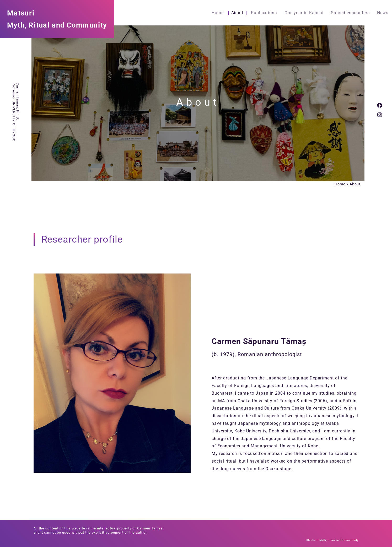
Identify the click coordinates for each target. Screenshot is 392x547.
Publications (264, 13)
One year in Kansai (304, 13)
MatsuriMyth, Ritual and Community (57, 19)
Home (218, 13)
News (383, 13)
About (237, 13)
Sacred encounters (350, 13)
